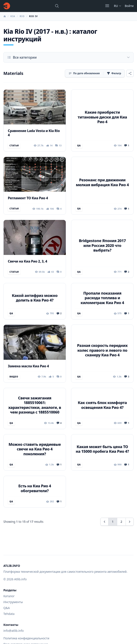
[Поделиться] (130, 73)
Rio (22, 16)
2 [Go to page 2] (121, 522)
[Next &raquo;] (130, 522)
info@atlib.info (14, 631)
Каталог (9, 596)
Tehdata (9, 614)
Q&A (7, 608)
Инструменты (13, 602)
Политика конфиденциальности (26, 638)
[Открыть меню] (107, 6)
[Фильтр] (114, 73)
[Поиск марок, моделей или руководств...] (57, 6)
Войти (129, 6)
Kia (13, 16)
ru (118, 6)
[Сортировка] (84, 73)
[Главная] (7, 6)
